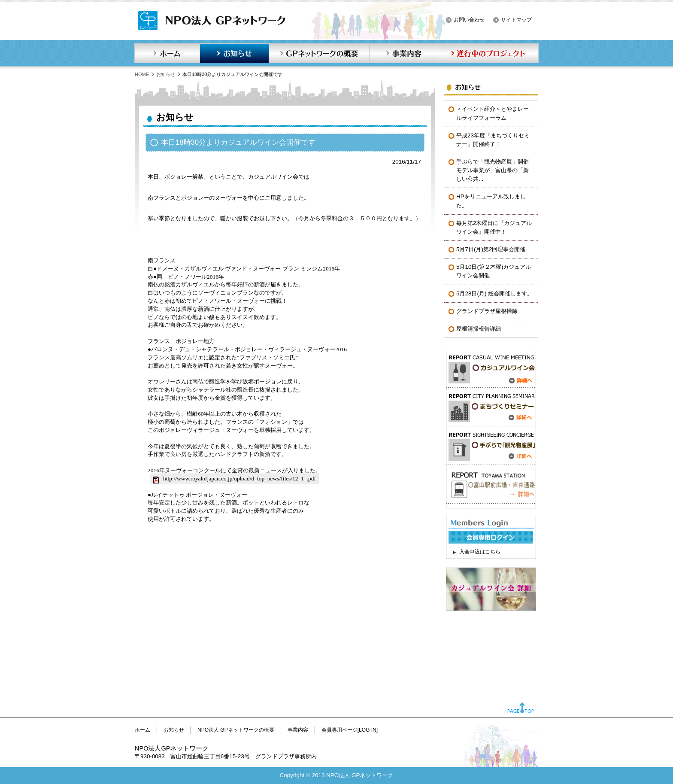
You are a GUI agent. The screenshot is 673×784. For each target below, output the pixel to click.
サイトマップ (516, 20)
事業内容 (403, 53)
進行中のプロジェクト (488, 53)
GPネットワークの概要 (319, 53)
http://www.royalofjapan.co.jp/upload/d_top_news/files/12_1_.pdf (239, 479)
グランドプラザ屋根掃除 (487, 311)
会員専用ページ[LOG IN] (350, 730)
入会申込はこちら (480, 552)
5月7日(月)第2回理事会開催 (491, 249)
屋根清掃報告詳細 (479, 329)
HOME (142, 74)
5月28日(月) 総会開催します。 (494, 293)
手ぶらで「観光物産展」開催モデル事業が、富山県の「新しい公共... (493, 170)
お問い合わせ (469, 20)
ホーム (167, 53)
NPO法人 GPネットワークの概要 (236, 730)
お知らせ (234, 53)
